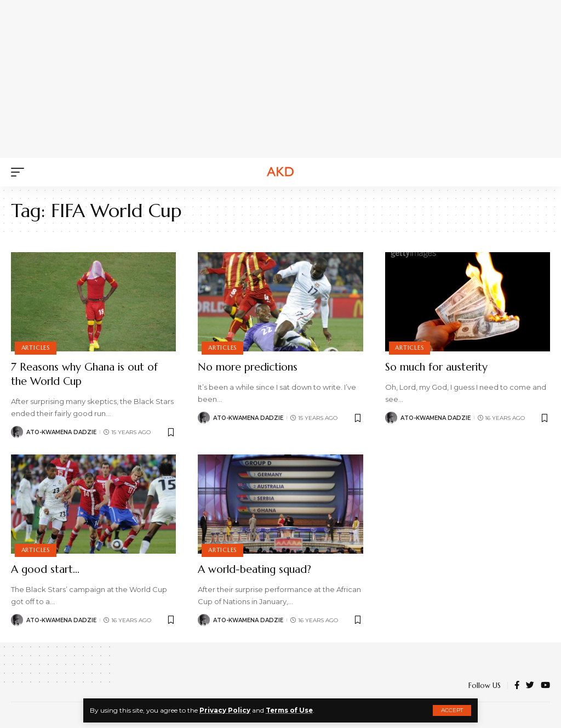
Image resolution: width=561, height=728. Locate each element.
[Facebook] (517, 686)
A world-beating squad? (258, 569)
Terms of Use (290, 710)
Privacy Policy (225, 710)
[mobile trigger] (20, 172)
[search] (542, 172)
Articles (36, 348)
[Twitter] (530, 686)
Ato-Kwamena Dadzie (61, 432)
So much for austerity (439, 367)
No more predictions (251, 367)
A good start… (47, 569)
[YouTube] (545, 686)
